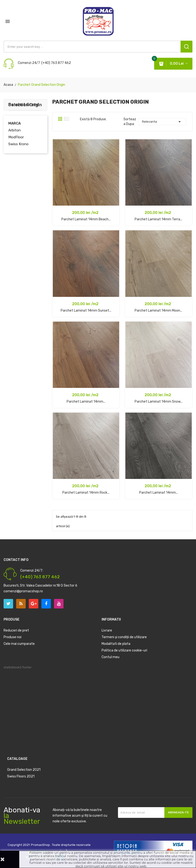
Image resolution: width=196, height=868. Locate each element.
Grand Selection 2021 (24, 770)
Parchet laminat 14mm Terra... (158, 219)
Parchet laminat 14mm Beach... (86, 219)
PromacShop (40, 845)
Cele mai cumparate (19, 644)
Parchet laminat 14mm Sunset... (86, 311)
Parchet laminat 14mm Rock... (86, 493)
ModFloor (16, 137)
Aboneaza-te (178, 812)
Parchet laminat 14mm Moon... (158, 311)
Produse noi (12, 637)
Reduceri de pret (16, 630)
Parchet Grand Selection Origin (25, 105)
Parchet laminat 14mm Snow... (159, 402)
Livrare (107, 630)
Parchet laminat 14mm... (86, 402)
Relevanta (162, 122)
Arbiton (15, 130)
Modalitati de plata (116, 644)
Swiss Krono (18, 144)
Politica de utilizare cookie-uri (124, 650)
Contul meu (110, 657)
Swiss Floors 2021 (21, 776)
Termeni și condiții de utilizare (124, 637)
